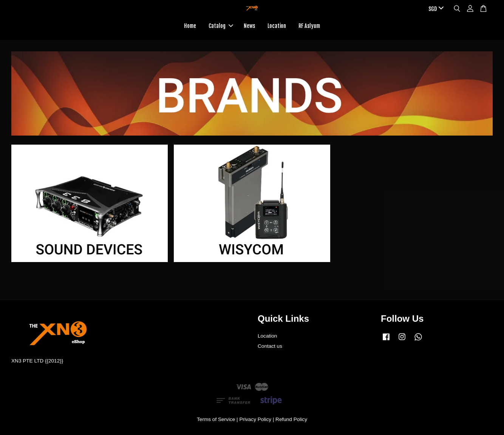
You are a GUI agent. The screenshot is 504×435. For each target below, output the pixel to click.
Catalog (221, 26)
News (249, 26)
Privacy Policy (255, 419)
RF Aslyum (309, 26)
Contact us (270, 346)
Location (277, 26)
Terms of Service (216, 419)
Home (190, 26)
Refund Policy (291, 419)
